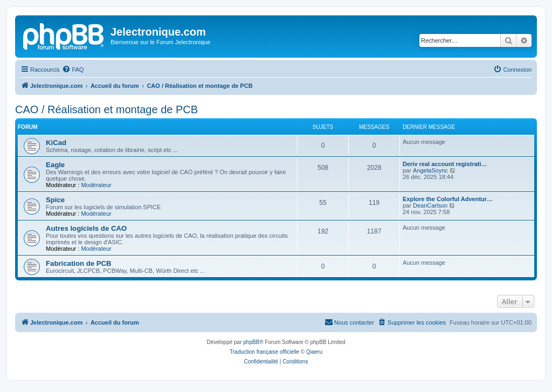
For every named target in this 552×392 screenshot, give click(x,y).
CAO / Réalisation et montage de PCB (106, 109)
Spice (55, 200)
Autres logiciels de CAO (86, 228)
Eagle (55, 165)
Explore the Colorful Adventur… (448, 199)
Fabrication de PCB (79, 263)
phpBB (251, 342)
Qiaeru (314, 352)
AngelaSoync (430, 170)
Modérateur (96, 185)
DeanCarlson (430, 205)
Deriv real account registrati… (445, 164)
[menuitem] (73, 70)
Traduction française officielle (264, 352)
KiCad (56, 143)
